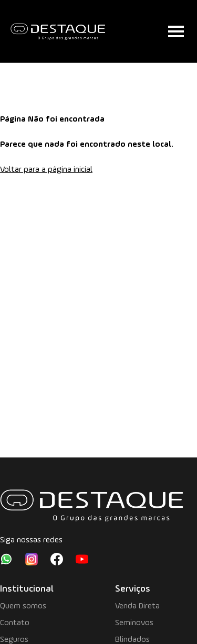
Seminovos (134, 623)
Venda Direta (137, 606)
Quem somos (23, 606)
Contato (15, 623)
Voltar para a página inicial (46, 170)
